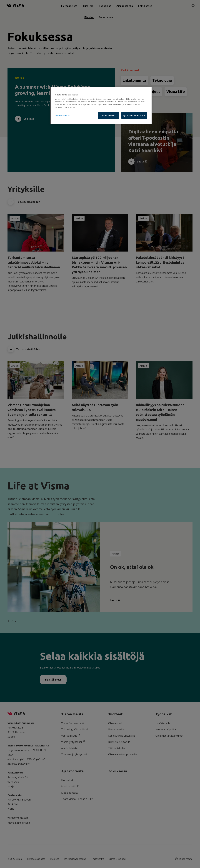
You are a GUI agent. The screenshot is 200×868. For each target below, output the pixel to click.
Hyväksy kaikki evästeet (134, 115)
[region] (101, 106)
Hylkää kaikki (108, 115)
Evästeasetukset (63, 115)
